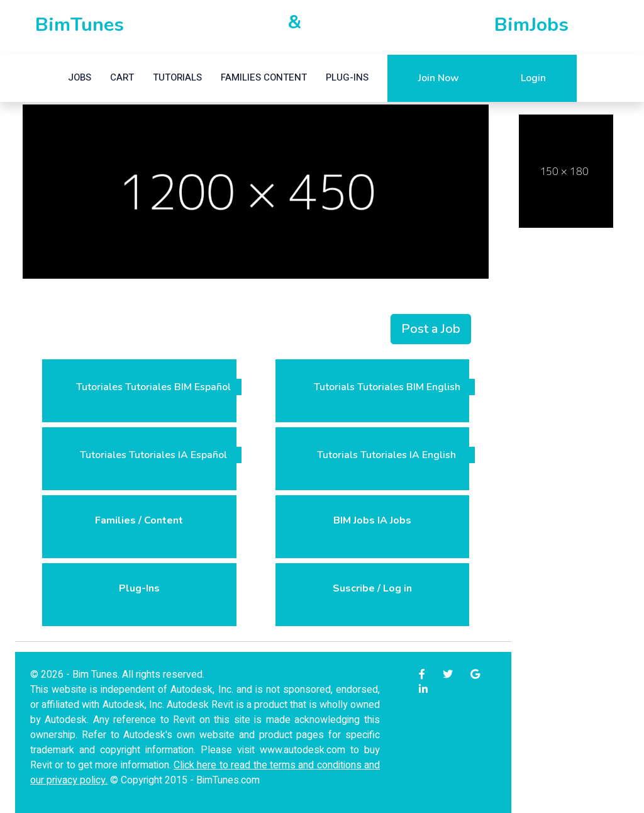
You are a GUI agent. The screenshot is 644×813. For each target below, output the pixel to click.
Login (533, 78)
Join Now (439, 78)
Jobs (80, 77)
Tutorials (177, 77)
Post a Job (431, 329)
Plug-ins (347, 77)
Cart (122, 77)
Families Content (264, 77)
